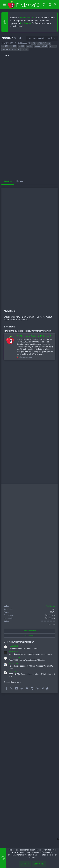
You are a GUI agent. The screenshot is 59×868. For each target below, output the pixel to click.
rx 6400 (53, 46)
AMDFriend (13, 652)
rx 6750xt (16, 49)
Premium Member (28, 18)
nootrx (37, 46)
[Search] (55, 4)
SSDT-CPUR (13, 663)
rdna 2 (45, 46)
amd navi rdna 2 (44, 43)
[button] (4, 4)
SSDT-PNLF (13, 672)
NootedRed (13, 646)
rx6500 (25, 49)
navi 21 (5, 46)
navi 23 (21, 46)
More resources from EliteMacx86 (19, 642)
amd (33, 43)
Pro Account (26, 23)
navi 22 (13, 46)
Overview (8, 181)
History (20, 181)
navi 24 (29, 46)
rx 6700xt (6, 49)
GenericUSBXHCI (15, 658)
